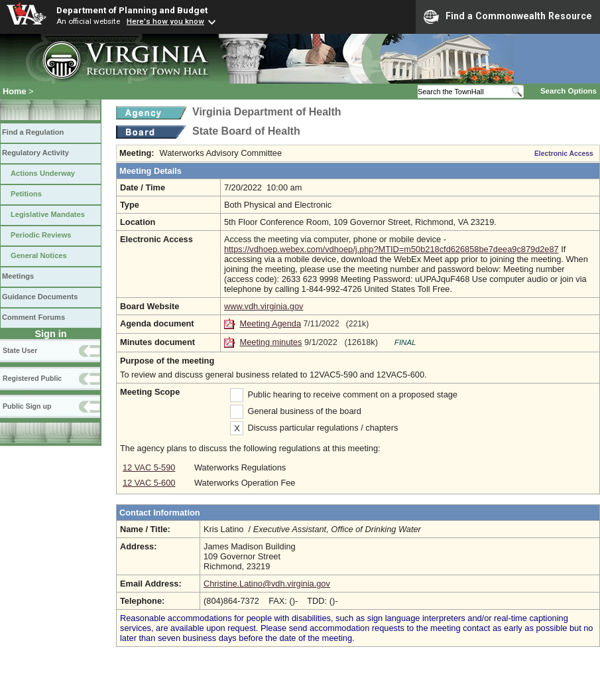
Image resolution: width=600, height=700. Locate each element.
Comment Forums (33, 317)
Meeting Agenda (271, 323)
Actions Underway (43, 173)
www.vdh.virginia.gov (264, 306)
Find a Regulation (33, 132)
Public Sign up (27, 406)
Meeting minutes (271, 342)
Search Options (569, 91)
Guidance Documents (40, 297)
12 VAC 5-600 (149, 483)
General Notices (39, 255)
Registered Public (32, 378)
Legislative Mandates (48, 214)
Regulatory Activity (35, 153)
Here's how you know (165, 21)
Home (15, 91)
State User (20, 350)
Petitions (26, 194)
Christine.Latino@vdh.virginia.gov (267, 584)
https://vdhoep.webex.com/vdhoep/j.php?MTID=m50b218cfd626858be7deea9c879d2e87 (391, 249)
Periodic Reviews (41, 235)
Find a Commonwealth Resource (508, 17)
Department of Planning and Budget (132, 10)
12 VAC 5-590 (149, 467)
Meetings (18, 276)
